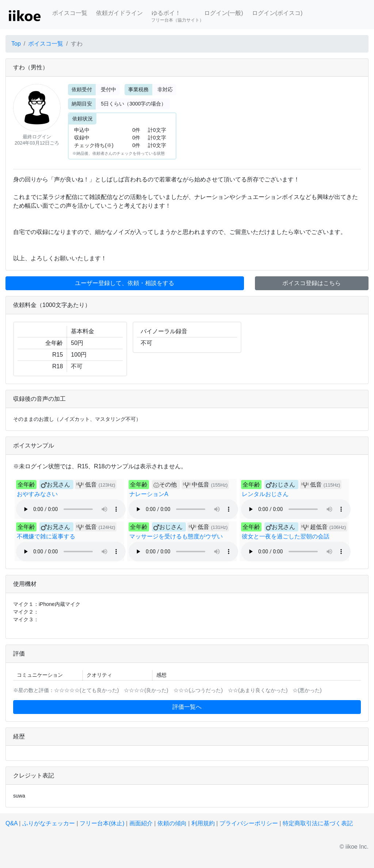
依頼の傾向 (172, 823)
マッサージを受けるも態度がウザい (176, 536)
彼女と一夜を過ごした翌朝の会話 (286, 536)
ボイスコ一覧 (70, 13)
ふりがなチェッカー (49, 823)
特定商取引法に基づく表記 (318, 823)
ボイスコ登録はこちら (312, 283)
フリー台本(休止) (102, 823)
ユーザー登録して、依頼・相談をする (125, 283)
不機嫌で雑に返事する (46, 536)
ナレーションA (149, 494)
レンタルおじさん (265, 494)
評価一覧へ (187, 707)
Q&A (12, 823)
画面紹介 (141, 823)
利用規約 (203, 823)
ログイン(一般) (224, 13)
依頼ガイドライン (119, 13)
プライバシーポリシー (249, 823)
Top (16, 44)
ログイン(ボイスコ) (277, 13)
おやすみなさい (37, 494)
